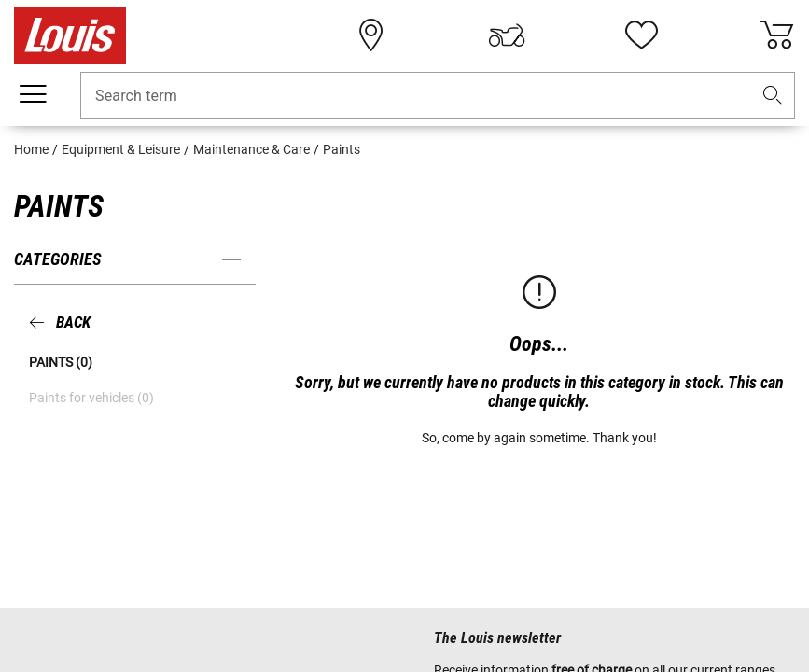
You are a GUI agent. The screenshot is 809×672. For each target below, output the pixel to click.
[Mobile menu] (33, 94)
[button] (773, 96)
